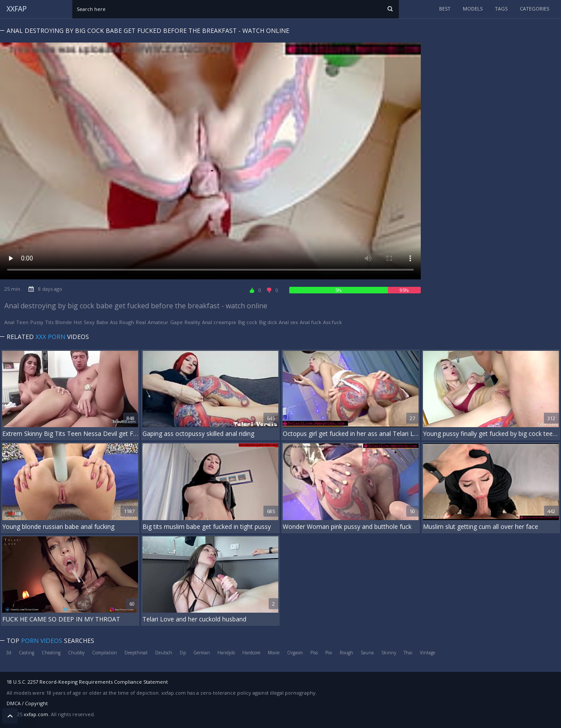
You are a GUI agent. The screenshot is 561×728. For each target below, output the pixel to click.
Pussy (37, 322)
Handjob (226, 653)
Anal (9, 322)
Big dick (268, 322)
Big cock (248, 322)
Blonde (64, 322)
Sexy (89, 322)
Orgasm (295, 653)
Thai (408, 653)
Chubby (76, 653)
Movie (274, 653)
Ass (114, 322)
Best (445, 9)
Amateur (158, 322)
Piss (314, 653)
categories (534, 9)
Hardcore (251, 653)
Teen (22, 322)
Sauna (367, 653)
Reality (192, 322)
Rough (127, 322)
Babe (102, 322)
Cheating (51, 653)
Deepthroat (136, 653)
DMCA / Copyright (27, 703)
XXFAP (17, 9)
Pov (329, 653)
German (202, 653)
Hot (78, 322)
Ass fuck (332, 322)
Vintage (428, 653)
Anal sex (288, 322)
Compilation (105, 653)
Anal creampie (219, 322)
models (473, 9)
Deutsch (164, 653)
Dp (183, 653)
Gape (176, 322)
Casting (27, 653)
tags (501, 9)
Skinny (389, 653)
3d (9, 653)
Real (141, 322)
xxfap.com (36, 714)
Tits (49, 322)
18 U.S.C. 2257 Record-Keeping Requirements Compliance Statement (87, 682)
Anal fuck (311, 322)
